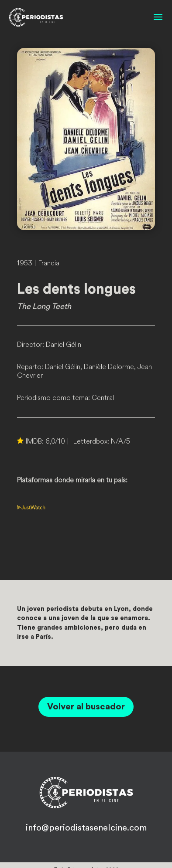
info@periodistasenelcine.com (86, 828)
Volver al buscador (86, 707)
